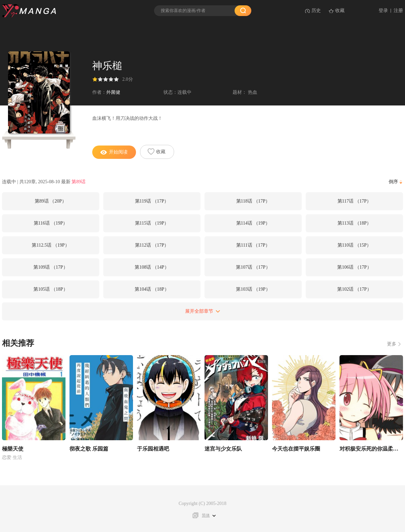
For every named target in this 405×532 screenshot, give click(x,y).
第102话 (354, 289)
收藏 (340, 11)
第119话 (152, 201)
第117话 (355, 201)
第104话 (152, 289)
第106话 (354, 267)
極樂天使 (13, 449)
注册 (398, 11)
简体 (206, 515)
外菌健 (113, 92)
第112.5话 (50, 245)
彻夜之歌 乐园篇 (89, 449)
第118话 (253, 201)
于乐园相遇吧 (153, 449)
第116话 (51, 223)
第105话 (50, 289)
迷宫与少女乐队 (223, 449)
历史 (316, 11)
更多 (392, 344)
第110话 (355, 245)
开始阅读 (114, 152)
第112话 (152, 245)
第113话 (355, 223)
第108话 (152, 267)
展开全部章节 (203, 311)
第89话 (79, 182)
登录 (383, 11)
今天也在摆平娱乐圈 (296, 449)
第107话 (253, 267)
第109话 (50, 267)
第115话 (152, 223)
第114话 (253, 223)
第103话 (253, 289)
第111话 (253, 245)
